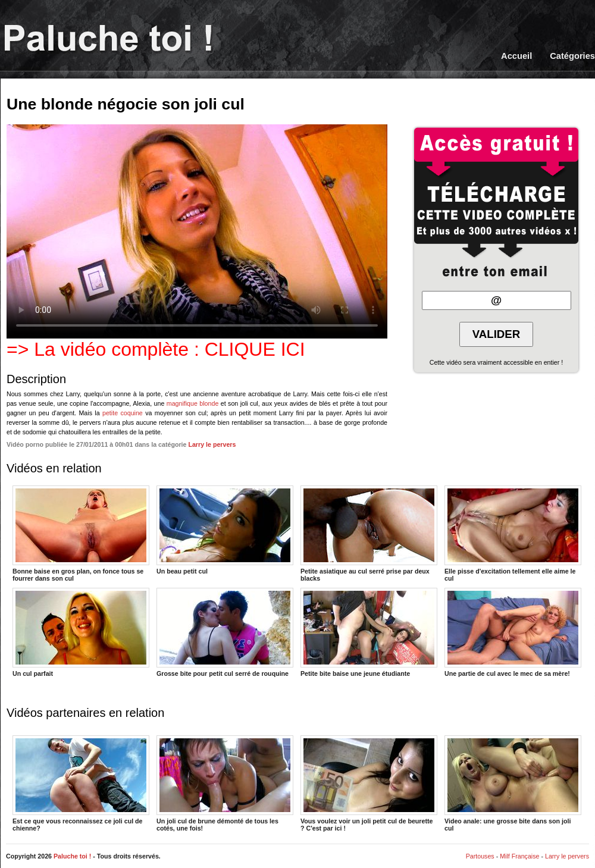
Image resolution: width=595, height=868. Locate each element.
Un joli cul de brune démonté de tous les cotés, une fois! (225, 783)
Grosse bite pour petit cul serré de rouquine (225, 632)
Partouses (480, 856)
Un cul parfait (81, 632)
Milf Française (519, 856)
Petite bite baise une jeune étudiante (369, 632)
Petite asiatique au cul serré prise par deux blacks (369, 533)
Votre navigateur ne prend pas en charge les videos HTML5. (197, 231)
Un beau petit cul (225, 530)
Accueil (516, 56)
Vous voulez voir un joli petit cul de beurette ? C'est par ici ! (369, 783)
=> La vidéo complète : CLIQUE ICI (156, 349)
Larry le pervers (212, 444)
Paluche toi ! (72, 856)
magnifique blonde (193, 403)
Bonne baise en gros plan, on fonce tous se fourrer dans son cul (81, 533)
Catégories (572, 56)
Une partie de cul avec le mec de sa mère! (513, 632)
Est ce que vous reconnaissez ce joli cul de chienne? (81, 783)
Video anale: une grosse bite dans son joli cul (513, 783)
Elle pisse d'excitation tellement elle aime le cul (513, 533)
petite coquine (123, 413)
